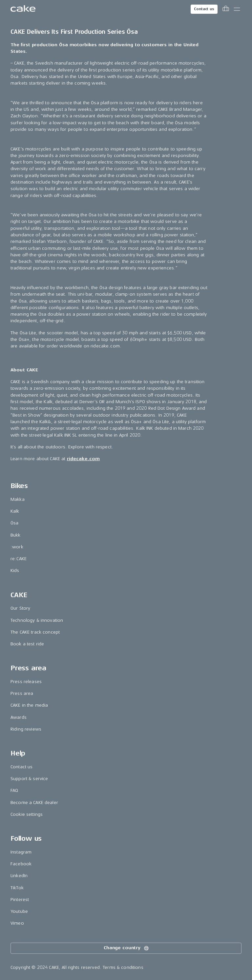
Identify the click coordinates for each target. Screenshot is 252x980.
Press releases (26, 682)
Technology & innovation (37, 620)
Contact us (204, 9)
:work (17, 547)
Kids (15, 570)
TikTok (17, 888)
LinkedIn (19, 876)
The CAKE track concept (35, 632)
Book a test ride (27, 644)
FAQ (14, 790)
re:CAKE (19, 559)
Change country (127, 948)
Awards (19, 717)
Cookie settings (27, 814)
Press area (22, 693)
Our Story (20, 608)
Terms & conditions (123, 967)
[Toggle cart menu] (226, 9)
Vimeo (17, 923)
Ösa (14, 523)
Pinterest (20, 900)
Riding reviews (26, 729)
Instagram (21, 852)
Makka (18, 499)
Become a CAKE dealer (34, 803)
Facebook (21, 864)
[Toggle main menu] (237, 9)
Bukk (16, 535)
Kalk (15, 511)
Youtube (19, 911)
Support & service (29, 779)
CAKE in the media (29, 705)
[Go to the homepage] (23, 9)
